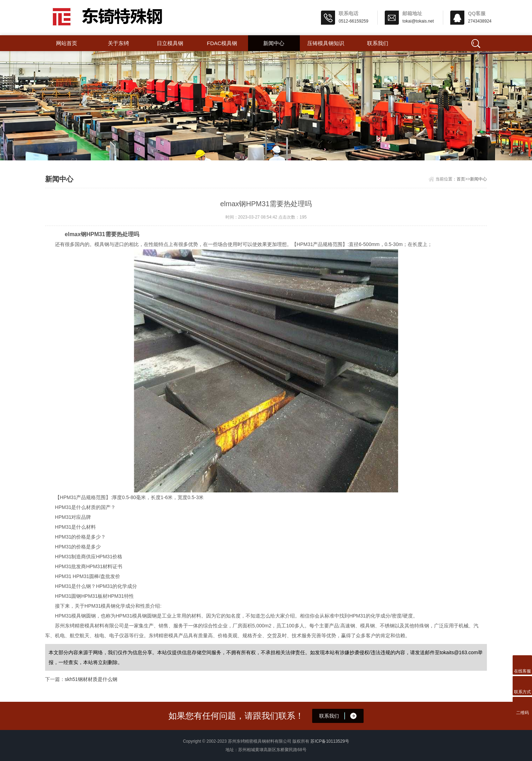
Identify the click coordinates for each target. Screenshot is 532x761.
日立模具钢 (170, 43)
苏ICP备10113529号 (330, 741)
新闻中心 (274, 43)
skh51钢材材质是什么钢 (91, 679)
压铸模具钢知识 (326, 43)
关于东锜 (118, 43)
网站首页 (67, 43)
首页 (461, 179)
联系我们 (378, 43)
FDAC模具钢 (222, 43)
